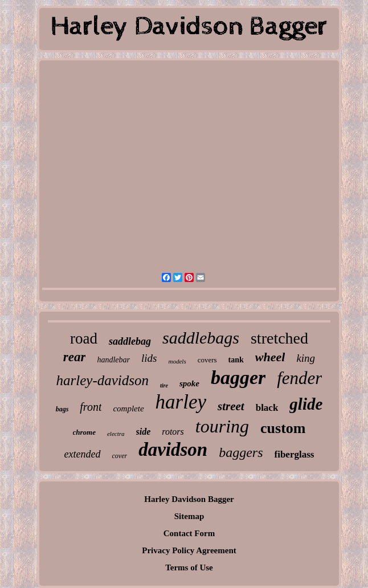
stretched (279, 338)
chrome (84, 432)
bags (62, 409)
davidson (173, 450)
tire (164, 385)
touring (222, 426)
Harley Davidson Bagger (189, 499)
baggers (241, 452)
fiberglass (295, 454)
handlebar (113, 360)
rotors (173, 432)
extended (83, 454)
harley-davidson (103, 380)
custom (283, 428)
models (177, 361)
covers (207, 360)
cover (120, 456)
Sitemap (189, 516)
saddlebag (130, 341)
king (306, 358)
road (84, 338)
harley (181, 402)
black (267, 408)
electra (116, 434)
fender (299, 378)
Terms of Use (189, 567)
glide (306, 404)
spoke (189, 383)
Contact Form (189, 533)
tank (236, 360)
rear (75, 357)
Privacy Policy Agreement (189, 550)
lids (149, 358)
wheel (270, 357)
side (144, 432)
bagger (238, 377)
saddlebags (201, 338)
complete (128, 409)
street (231, 406)
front (91, 407)
